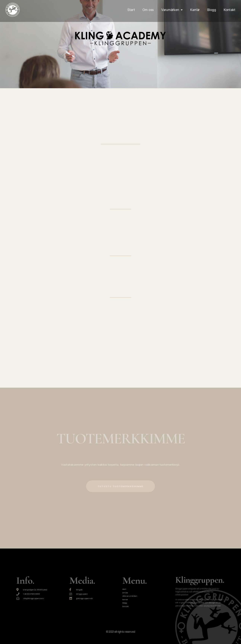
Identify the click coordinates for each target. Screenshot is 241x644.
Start (131, 10)
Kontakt (229, 10)
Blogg (212, 10)
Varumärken (172, 10)
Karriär (195, 10)
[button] (120, 479)
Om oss (148, 10)
